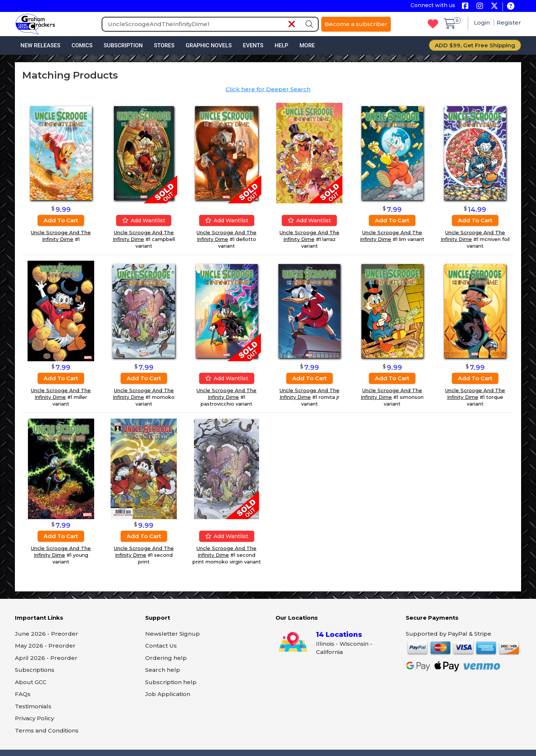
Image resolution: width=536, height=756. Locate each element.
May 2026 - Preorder (45, 646)
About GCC (31, 682)
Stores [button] (164, 45)
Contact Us (161, 646)
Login (483, 23)
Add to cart (61, 220)
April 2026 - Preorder (46, 658)
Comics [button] (82, 45)
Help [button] (282, 45)
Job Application (168, 694)
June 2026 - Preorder (47, 634)
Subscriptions (35, 670)
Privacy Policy (34, 718)
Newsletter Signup (173, 634)
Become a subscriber (356, 24)
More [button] (307, 45)
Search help (163, 670)
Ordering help (166, 658)
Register (509, 23)
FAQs (23, 694)
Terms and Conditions (47, 730)
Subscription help (171, 682)
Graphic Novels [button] (209, 45)
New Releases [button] (40, 45)
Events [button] (253, 45)
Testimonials (33, 706)
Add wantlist (144, 220)
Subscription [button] (123, 45)
